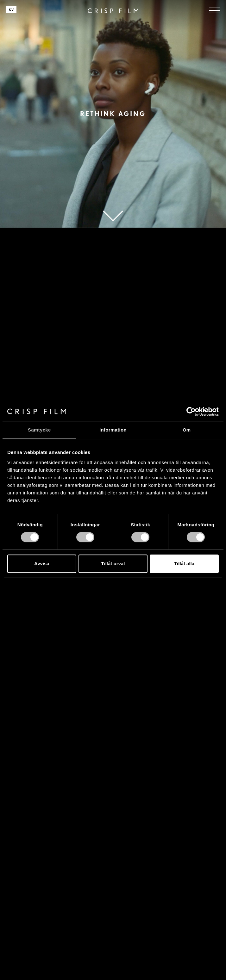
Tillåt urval (113, 563)
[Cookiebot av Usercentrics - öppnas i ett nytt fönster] (191, 412)
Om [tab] (187, 430)
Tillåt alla (184, 563)
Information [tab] (113, 430)
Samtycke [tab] (39, 430)
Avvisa (42, 563)
